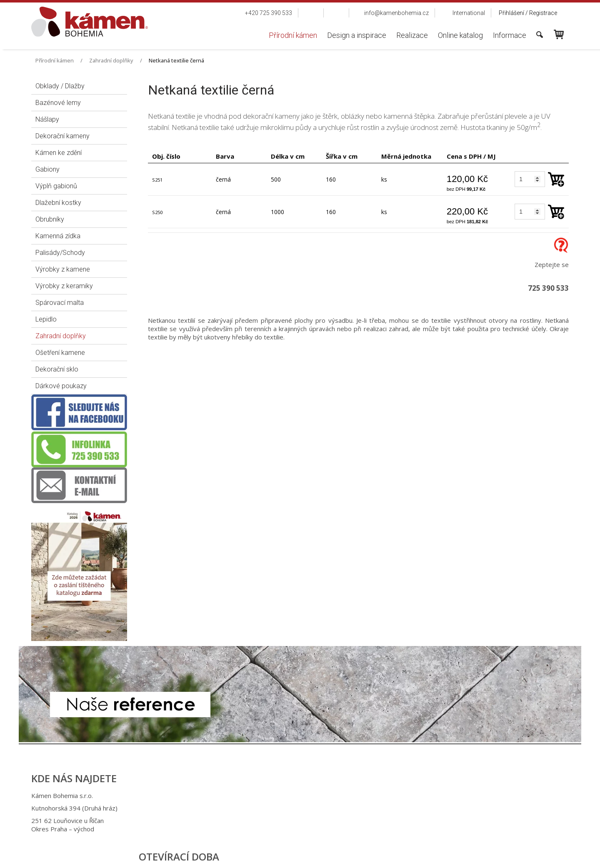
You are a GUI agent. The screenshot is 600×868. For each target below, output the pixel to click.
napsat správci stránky (292, 856)
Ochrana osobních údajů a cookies (367, 856)
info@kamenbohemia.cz (305, 821)
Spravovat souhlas (437, 856)
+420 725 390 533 (295, 796)
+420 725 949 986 (296, 808)
